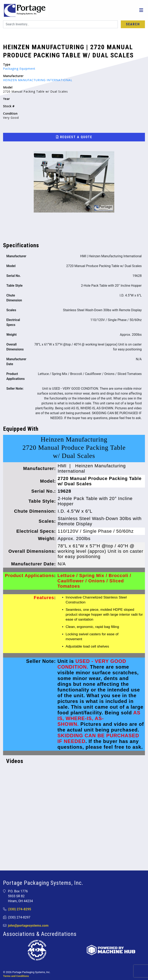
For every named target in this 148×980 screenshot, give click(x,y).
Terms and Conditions (16, 976)
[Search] (60, 24)
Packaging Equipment (19, 69)
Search (133, 24)
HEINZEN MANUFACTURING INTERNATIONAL (38, 80)
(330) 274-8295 (20, 909)
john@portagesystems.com (28, 926)
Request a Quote (74, 137)
